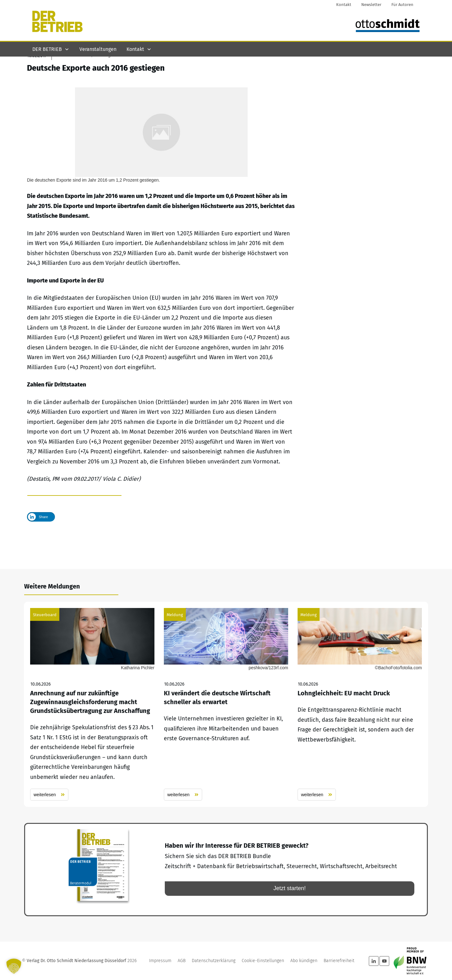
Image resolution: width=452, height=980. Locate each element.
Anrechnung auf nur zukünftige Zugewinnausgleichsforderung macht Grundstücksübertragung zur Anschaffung (92, 704)
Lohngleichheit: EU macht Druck (360, 704)
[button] (14, 966)
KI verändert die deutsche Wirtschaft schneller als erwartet (226, 704)
